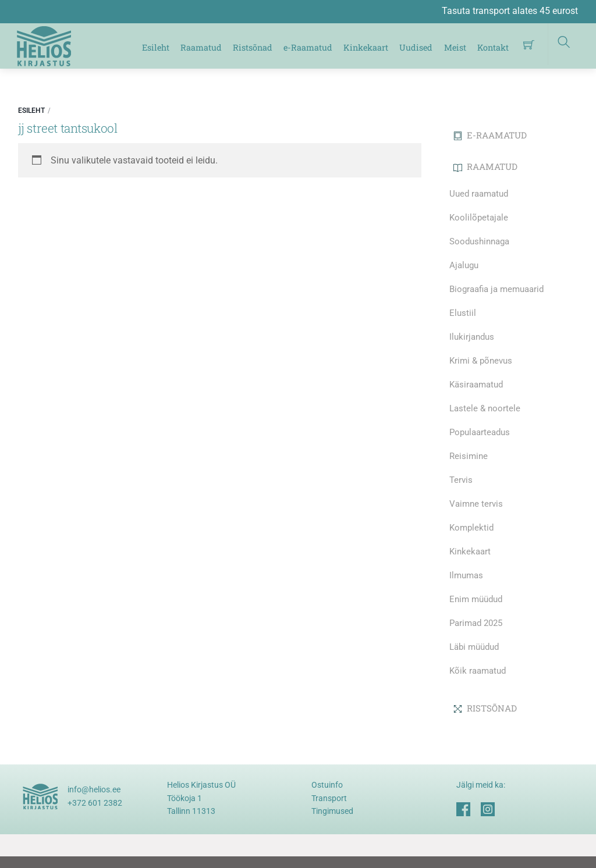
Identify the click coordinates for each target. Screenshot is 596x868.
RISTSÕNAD (485, 708)
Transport (329, 798)
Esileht (156, 47)
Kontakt (493, 47)
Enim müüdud (476, 599)
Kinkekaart (366, 47)
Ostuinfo (327, 785)
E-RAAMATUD (490, 135)
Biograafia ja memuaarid (496, 289)
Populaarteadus (480, 432)
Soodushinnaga (479, 241)
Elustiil (463, 313)
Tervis (461, 480)
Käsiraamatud (476, 385)
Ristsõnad (253, 47)
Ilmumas (466, 575)
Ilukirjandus (472, 337)
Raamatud (201, 47)
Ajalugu (464, 265)
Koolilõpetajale (479, 218)
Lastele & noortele (485, 408)
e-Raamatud (308, 47)
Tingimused (332, 811)
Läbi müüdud (474, 647)
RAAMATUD (485, 166)
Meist (455, 47)
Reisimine (469, 456)
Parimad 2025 (476, 623)
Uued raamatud (479, 194)
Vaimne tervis (476, 504)
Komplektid (471, 528)
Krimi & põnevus (481, 361)
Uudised (416, 47)
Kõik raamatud (478, 671)
